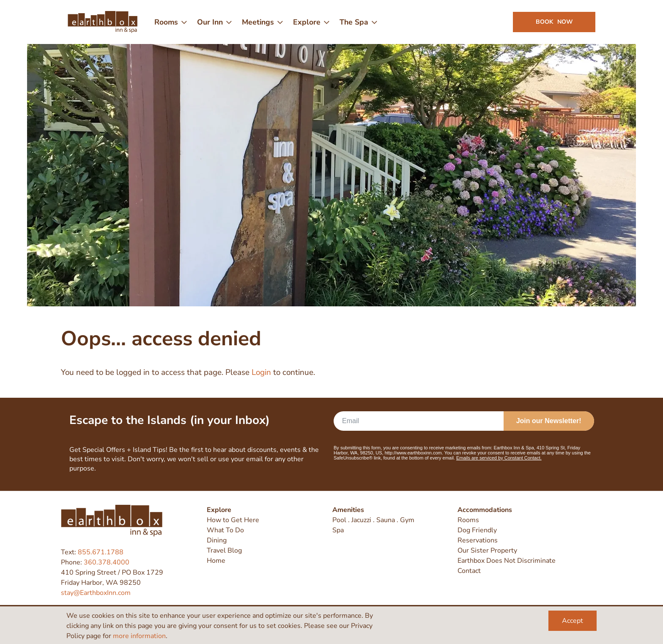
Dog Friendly (477, 530)
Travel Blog (224, 550)
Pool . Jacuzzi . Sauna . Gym (373, 520)
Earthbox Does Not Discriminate (507, 561)
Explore (219, 510)
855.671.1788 (101, 552)
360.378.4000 (107, 562)
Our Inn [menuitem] (210, 22)
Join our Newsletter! (549, 421)
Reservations (478, 540)
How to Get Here (233, 520)
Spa (338, 530)
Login (261, 372)
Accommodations (485, 510)
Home (216, 561)
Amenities (348, 510)
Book (554, 22)
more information (139, 636)
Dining (217, 540)
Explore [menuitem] (307, 22)
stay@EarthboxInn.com (96, 593)
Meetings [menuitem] (258, 22)
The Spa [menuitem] (354, 22)
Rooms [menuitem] (166, 22)
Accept (573, 621)
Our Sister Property (487, 550)
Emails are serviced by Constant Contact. (499, 458)
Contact (469, 571)
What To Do (225, 530)
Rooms (468, 520)
